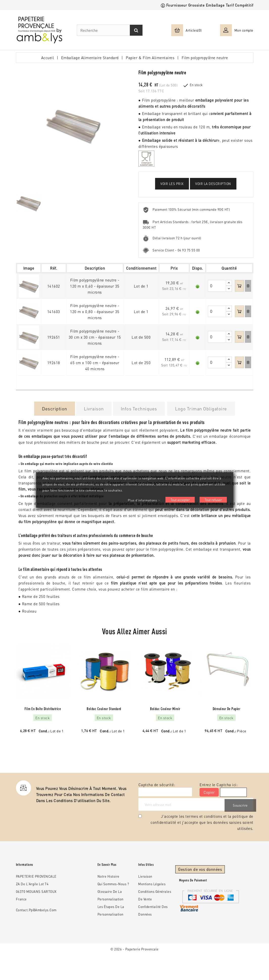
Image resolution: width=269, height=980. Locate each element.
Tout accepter (180, 500)
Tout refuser (213, 500)
